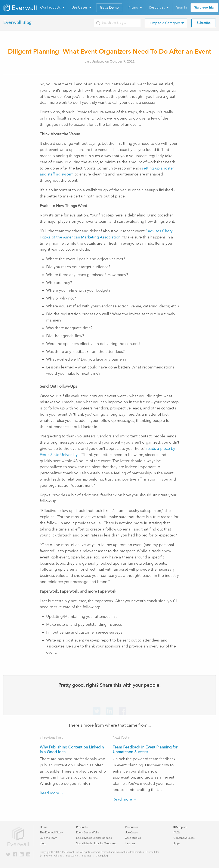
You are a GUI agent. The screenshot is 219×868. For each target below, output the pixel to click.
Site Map (87, 856)
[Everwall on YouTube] (28, 855)
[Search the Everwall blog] (117, 23)
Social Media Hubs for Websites (96, 843)
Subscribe (204, 23)
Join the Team (48, 838)
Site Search (72, 856)
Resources (132, 827)
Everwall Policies (53, 856)
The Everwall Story (51, 832)
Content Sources (184, 838)
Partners (130, 843)
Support (180, 827)
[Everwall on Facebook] (15, 855)
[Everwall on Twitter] (8, 855)
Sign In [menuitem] (181, 7)
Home (44, 827)
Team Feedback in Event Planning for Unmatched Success (145, 750)
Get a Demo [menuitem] (109, 8)
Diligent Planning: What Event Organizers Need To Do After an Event (109, 51)
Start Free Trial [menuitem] (204, 7)
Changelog (102, 856)
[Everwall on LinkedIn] (22, 855)
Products (82, 827)
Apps (177, 843)
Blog (43, 843)
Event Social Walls (87, 832)
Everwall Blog (17, 22)
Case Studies (133, 838)
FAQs (177, 832)
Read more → (52, 793)
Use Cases (131, 832)
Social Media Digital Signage (94, 838)
